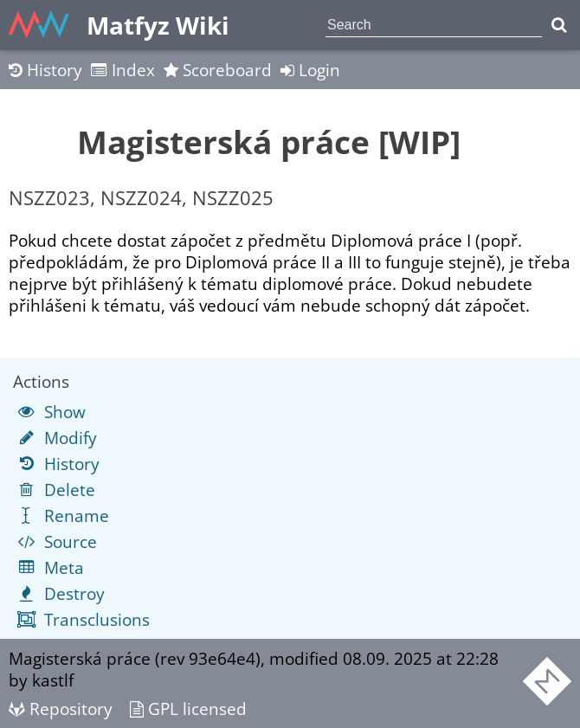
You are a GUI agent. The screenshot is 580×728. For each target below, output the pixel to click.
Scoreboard (218, 70)
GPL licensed (188, 709)
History (45, 70)
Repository (61, 709)
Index (123, 70)
